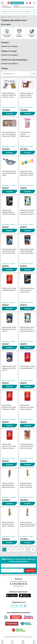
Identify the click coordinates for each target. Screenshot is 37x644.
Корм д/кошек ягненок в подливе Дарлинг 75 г (27, 368)
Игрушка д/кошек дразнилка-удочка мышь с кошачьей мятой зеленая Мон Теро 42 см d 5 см (8, 524)
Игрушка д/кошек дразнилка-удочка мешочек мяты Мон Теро (8, 485)
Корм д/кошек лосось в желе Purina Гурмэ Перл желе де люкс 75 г (28, 329)
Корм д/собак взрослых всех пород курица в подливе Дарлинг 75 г (27, 407)
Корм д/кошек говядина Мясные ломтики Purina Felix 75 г (9, 212)
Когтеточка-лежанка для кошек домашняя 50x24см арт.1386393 (9, 134)
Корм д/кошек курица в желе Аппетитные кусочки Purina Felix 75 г (9, 251)
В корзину (9, 114)
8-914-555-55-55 (20, 584)
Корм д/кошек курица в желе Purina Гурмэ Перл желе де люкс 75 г (28, 212)
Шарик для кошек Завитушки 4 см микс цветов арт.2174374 (27, 173)
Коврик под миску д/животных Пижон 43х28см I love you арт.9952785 (27, 95)
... (28, 550)
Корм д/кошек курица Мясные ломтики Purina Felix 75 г (27, 290)
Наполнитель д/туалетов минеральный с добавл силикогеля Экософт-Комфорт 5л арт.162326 (27, 134)
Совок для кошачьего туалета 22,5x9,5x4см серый (9, 173)
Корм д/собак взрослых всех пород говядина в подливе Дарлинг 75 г (9, 407)
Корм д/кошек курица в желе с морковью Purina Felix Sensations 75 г (27, 251)
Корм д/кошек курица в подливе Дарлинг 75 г (9, 290)
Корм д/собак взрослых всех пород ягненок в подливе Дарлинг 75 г (9, 446)
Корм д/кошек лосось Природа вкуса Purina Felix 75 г (9, 368)
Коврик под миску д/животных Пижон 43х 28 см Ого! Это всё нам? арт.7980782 (9, 95)
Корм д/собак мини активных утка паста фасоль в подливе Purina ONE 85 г (27, 446)
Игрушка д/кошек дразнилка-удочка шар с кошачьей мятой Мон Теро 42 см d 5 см (28, 524)
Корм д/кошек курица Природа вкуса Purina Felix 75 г (9, 329)
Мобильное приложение (18, 592)
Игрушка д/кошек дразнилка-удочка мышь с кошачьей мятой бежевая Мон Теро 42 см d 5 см (27, 485)
